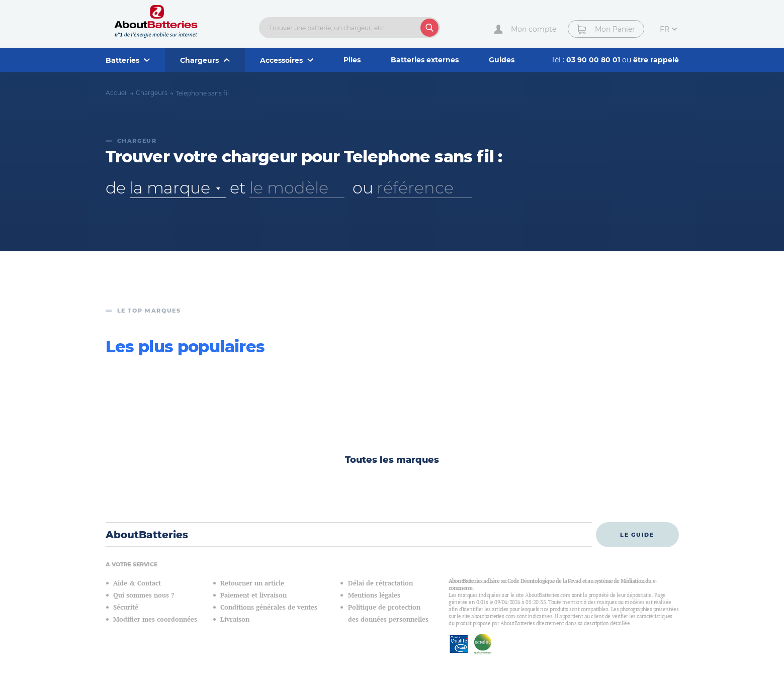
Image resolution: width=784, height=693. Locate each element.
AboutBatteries (147, 535)
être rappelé (656, 60)
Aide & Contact (137, 583)
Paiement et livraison (253, 595)
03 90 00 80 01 (594, 60)
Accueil (117, 93)
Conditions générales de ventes (269, 607)
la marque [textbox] (170, 188)
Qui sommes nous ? (144, 595)
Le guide (637, 535)
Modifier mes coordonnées (155, 619)
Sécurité (126, 607)
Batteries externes (425, 60)
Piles (352, 60)
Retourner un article (252, 583)
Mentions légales (374, 595)
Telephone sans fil (202, 93)
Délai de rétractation (380, 583)
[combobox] (178, 188)
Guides (502, 60)
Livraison (235, 619)
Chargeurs (152, 93)
